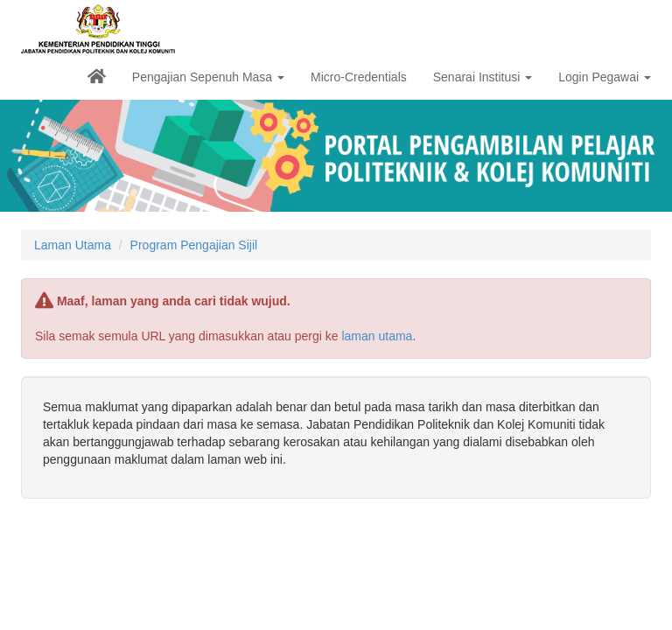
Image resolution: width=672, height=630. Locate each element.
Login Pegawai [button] (605, 77)
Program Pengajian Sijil (194, 245)
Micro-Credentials (359, 77)
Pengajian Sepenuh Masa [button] (208, 77)
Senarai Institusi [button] (483, 77)
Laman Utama (73, 245)
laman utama (377, 336)
